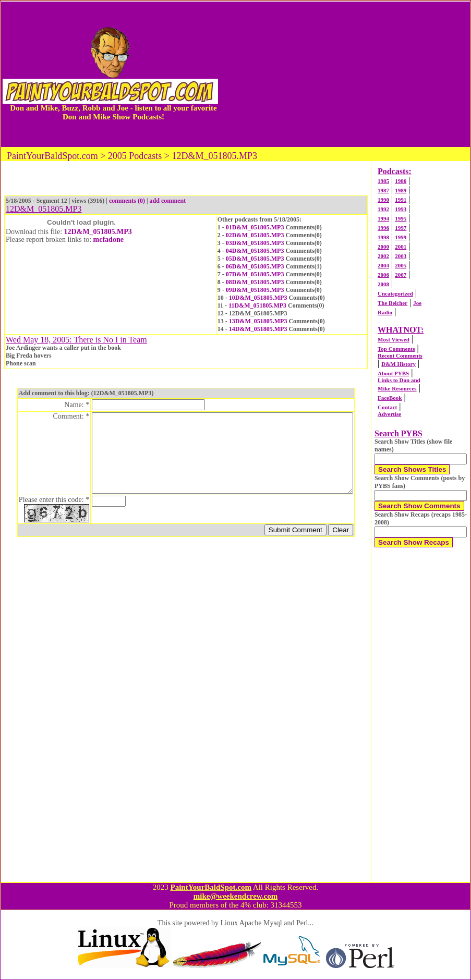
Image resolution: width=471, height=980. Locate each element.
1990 (383, 200)
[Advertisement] (345, 74)
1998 (383, 237)
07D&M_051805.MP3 (255, 274)
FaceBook (390, 398)
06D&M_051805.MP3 (255, 266)
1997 (401, 228)
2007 (401, 275)
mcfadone (108, 240)
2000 (383, 247)
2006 (383, 275)
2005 (401, 265)
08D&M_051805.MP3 (255, 282)
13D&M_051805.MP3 (258, 321)
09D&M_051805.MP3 (255, 290)
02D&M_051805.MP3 (255, 235)
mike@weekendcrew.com (236, 896)
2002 (383, 256)
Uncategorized (395, 293)
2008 (383, 284)
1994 (383, 218)
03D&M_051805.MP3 (255, 243)
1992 (383, 209)
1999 (401, 237)
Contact (387, 407)
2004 (383, 265)
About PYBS (393, 373)
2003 (401, 256)
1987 (383, 190)
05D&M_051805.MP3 (255, 259)
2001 (401, 247)
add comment (168, 201)
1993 (401, 209)
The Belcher (392, 303)
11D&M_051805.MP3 (257, 305)
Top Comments (396, 349)
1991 (401, 200)
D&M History (398, 364)
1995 (401, 218)
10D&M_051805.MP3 (258, 298)
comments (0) (127, 201)
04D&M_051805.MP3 (255, 251)
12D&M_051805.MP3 (98, 232)
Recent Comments (400, 356)
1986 (401, 181)
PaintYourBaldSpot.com (210, 887)
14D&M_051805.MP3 (258, 329)
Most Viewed (394, 339)
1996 (383, 228)
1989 (401, 190)
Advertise (389, 414)
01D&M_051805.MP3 (255, 227)
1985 (383, 181)
